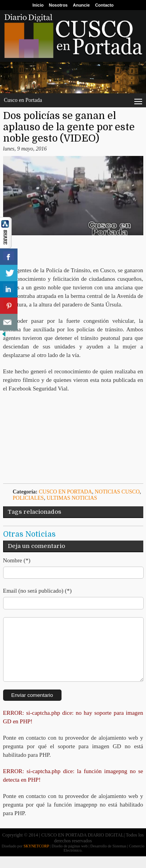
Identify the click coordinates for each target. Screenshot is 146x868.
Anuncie (81, 5)
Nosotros (58, 5)
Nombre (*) (17, 560)
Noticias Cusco (117, 492)
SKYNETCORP (36, 858)
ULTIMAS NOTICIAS (72, 498)
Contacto (104, 5)
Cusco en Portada (66, 492)
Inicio (38, 5)
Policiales (28, 498)
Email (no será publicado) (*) (38, 591)
